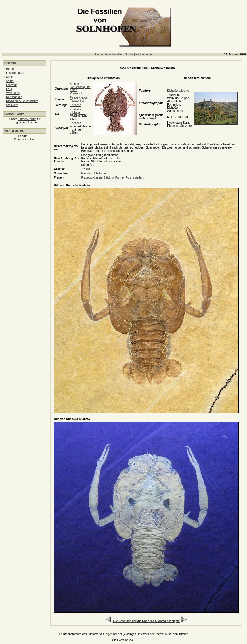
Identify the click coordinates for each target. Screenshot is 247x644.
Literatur (11, 85)
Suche (129, 54)
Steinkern (12, 105)
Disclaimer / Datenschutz (22, 101)
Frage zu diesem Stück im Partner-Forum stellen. (112, 178)
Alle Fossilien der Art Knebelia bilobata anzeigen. (146, 621)
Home (99, 54)
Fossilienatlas (114, 54)
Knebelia (75, 105)
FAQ (9, 89)
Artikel (10, 81)
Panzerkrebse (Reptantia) (79, 99)
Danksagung (14, 97)
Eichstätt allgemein (179, 91)
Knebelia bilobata (78, 114)
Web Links (13, 93)
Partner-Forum (145, 54)
